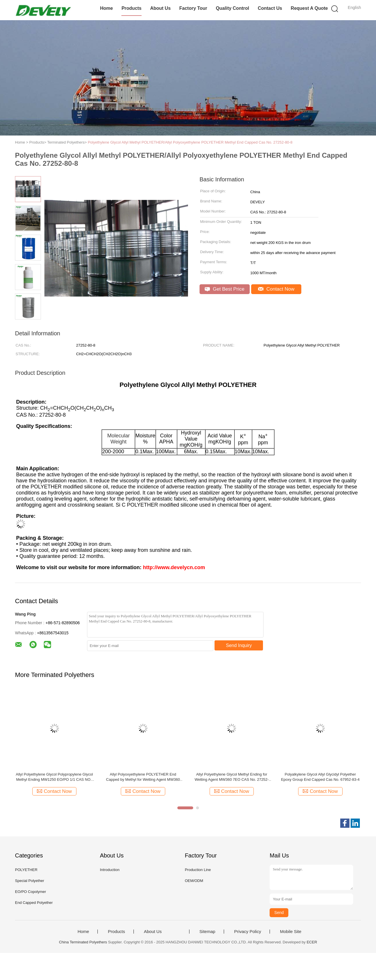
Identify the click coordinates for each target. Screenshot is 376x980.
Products (131, 8)
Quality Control (232, 8)
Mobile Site (291, 932)
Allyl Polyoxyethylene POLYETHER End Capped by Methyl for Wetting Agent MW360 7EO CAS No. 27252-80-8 (143, 777)
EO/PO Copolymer (31, 892)
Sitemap (207, 932)
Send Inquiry (239, 645)
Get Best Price (224, 289)
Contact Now (276, 289)
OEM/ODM (194, 881)
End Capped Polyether (34, 903)
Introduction (110, 870)
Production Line (198, 870)
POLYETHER (26, 870)
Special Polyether (30, 881)
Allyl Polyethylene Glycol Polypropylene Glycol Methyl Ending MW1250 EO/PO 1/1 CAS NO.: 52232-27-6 (54, 777)
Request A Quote (309, 8)
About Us (160, 8)
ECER (312, 942)
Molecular (119, 436)
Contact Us (270, 8)
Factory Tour (193, 8)
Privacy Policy (248, 932)
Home (106, 8)
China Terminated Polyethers (83, 942)
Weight (119, 442)
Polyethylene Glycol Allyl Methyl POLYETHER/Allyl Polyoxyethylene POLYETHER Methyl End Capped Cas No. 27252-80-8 (190, 142)
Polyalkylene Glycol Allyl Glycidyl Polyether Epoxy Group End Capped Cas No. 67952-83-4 (320, 777)
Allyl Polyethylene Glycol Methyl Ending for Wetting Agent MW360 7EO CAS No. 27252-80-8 (232, 777)
